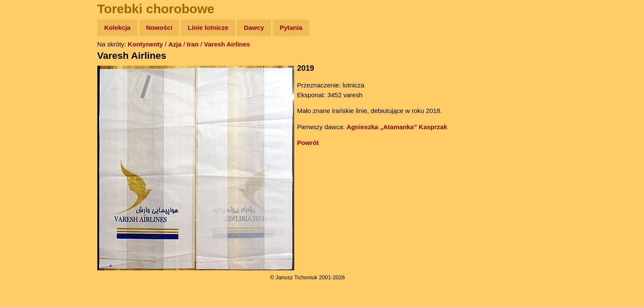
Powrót (308, 143)
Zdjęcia (25, 77)
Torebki (26, 176)
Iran (193, 44)
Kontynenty (145, 44)
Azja (175, 44)
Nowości (159, 28)
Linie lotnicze (208, 28)
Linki (22, 159)
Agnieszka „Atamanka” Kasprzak (397, 127)
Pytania (291, 28)
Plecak (25, 143)
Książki (25, 110)
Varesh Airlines (227, 44)
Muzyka (26, 126)
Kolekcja (117, 28)
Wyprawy (28, 61)
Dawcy (254, 28)
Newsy (25, 94)
